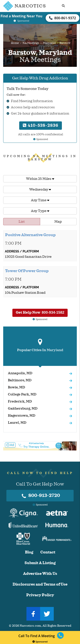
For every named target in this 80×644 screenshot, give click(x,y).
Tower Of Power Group (27, 271)
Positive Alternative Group (30, 235)
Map (58, 222)
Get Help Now (40, 312)
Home (15, 43)
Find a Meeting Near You (22, 16)
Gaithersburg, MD (23, 408)
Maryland (49, 43)
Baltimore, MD (20, 380)
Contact (48, 552)
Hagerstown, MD (22, 416)
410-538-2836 (41, 125)
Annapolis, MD (20, 373)
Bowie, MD (17, 387)
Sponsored (40, 642)
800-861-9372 (63, 18)
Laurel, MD (17, 423)
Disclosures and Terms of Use (40, 584)
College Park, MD (22, 394)
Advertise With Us (40, 574)
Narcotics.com (30, 626)
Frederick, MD (20, 401)
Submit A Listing (40, 563)
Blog (29, 552)
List (22, 222)
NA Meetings (31, 43)
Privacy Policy (40, 595)
